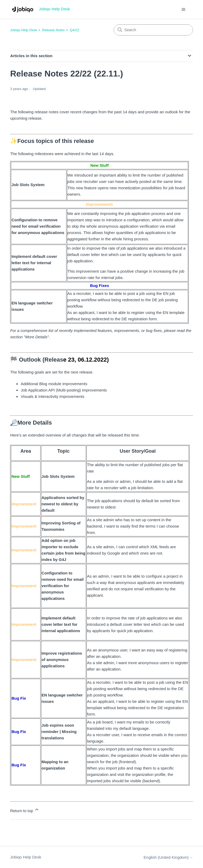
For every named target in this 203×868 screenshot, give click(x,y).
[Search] (153, 30)
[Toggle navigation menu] (184, 10)
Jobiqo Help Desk (24, 30)
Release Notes (54, 30)
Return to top (25, 810)
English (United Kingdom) (168, 857)
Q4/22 (74, 30)
